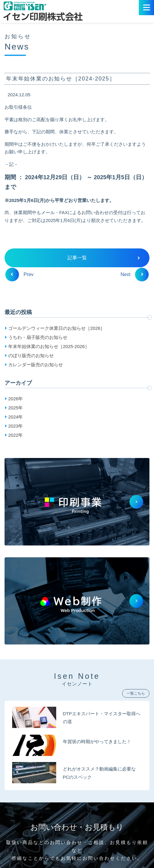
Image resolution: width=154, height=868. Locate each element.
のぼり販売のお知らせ (31, 355)
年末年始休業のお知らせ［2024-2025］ (61, 79)
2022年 (15, 435)
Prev (22, 274)
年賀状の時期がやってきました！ (97, 742)
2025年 (15, 408)
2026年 (15, 399)
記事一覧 (104, 258)
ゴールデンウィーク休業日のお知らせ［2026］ (56, 328)
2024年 (15, 417)
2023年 (15, 426)
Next (132, 274)
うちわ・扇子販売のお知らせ (38, 337)
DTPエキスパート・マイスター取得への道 (102, 718)
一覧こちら (136, 693)
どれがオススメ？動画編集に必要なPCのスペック (99, 773)
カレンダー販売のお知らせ (36, 365)
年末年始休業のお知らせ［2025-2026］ (49, 346)
